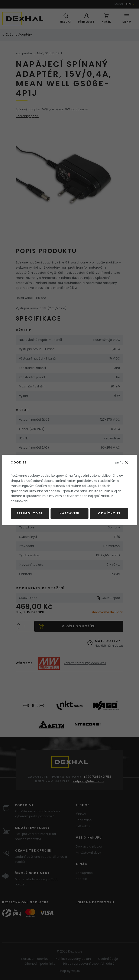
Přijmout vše (30, 513)
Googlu (92, 486)
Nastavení (69, 513)
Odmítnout (109, 513)
